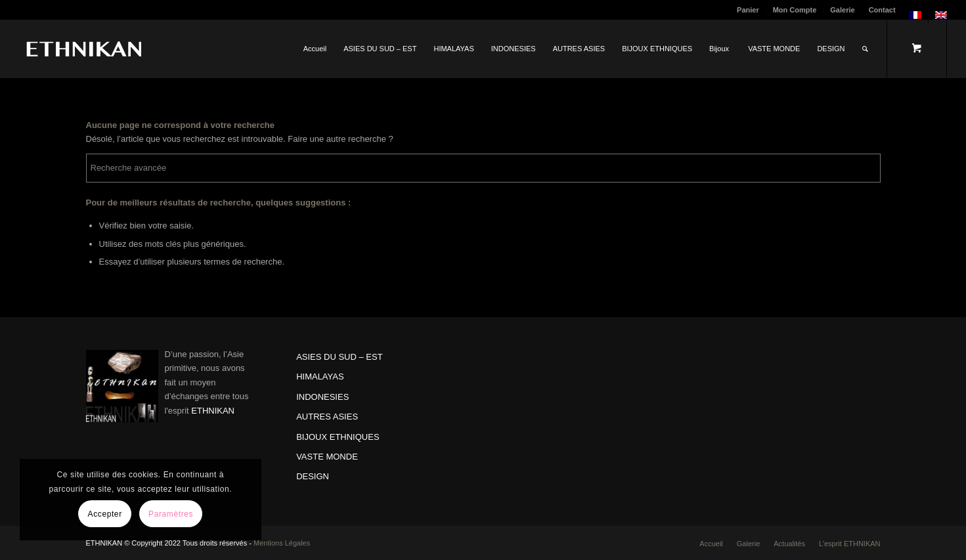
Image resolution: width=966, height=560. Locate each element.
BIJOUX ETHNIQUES (338, 437)
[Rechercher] (865, 49)
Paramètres (171, 514)
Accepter (105, 514)
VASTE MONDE (327, 457)
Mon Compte (795, 10)
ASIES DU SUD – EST (339, 357)
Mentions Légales (282, 543)
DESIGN (313, 476)
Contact (882, 10)
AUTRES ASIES (327, 417)
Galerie (842, 10)
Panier (748, 10)
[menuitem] (748, 10)
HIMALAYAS (320, 377)
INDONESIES (322, 397)
